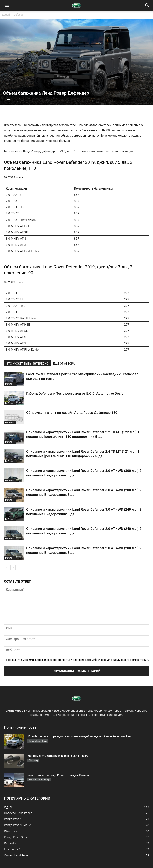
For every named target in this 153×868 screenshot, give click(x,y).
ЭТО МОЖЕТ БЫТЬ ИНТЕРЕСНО (27, 364)
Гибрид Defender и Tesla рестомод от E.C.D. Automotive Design (76, 393)
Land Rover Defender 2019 (69, 162)
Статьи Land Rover (38, 741)
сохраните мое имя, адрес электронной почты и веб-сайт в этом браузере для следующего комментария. (79, 660)
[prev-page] (7, 568)
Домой (6, 15)
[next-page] (13, 568)
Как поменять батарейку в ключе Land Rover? (58, 756)
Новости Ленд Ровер (39, 780)
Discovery (33, 760)
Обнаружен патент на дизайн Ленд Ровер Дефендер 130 (72, 413)
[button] (7, 5)
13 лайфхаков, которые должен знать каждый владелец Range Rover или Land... (81, 736)
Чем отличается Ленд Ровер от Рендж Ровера (58, 775)
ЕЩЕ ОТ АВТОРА (64, 364)
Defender (19, 15)
